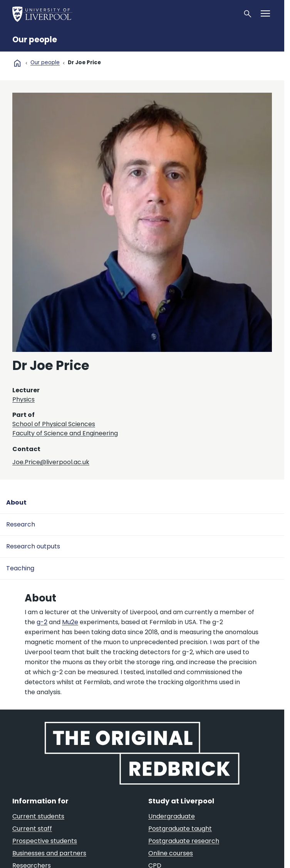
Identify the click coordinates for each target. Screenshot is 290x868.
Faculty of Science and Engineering (65, 433)
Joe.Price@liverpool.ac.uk (51, 462)
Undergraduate (172, 816)
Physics (23, 399)
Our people (35, 40)
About (16, 502)
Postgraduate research (184, 841)
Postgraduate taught (180, 829)
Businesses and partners (49, 853)
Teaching (20, 568)
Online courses (171, 853)
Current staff (32, 829)
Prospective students (45, 841)
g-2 (42, 622)
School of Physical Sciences (54, 424)
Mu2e (70, 622)
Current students (38, 816)
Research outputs (33, 546)
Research (21, 524)
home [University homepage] (17, 63)
